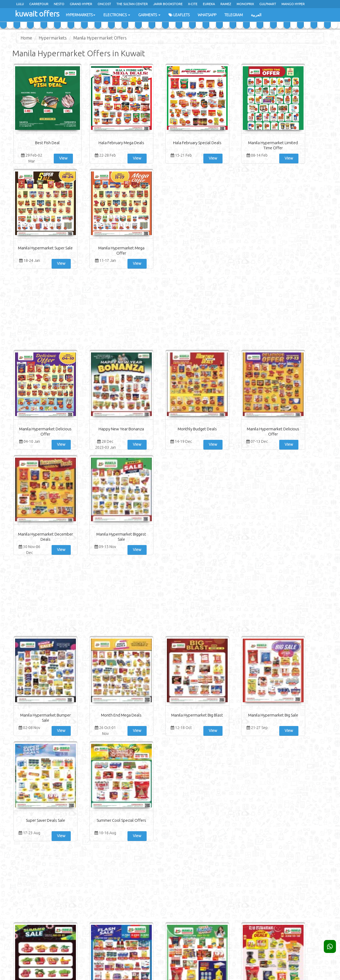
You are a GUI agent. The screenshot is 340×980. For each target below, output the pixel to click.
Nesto (59, 4)
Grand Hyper (81, 4)
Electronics (117, 15)
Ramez (226, 4)
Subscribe (289, 891)
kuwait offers (37, 13)
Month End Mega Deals (91, 505)
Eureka (209, 4)
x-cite (193, 4)
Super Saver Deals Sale (249, 505)
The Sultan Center (132, 4)
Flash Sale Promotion (91, 686)
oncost (104, 4)
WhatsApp (207, 15)
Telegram (234, 15)
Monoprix (245, 4)
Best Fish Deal (38, 143)
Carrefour (39, 4)
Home (26, 38)
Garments (149, 15)
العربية (256, 15)
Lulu (20, 4)
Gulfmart (268, 4)
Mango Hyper (293, 4)
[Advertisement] (170, 205)
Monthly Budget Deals (144, 324)
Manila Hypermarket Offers (100, 38)
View (52, 158)
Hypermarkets (81, 15)
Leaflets (179, 15)
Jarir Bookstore (168, 4)
